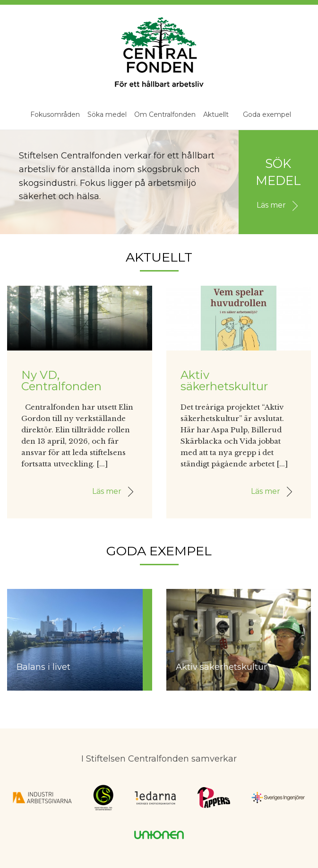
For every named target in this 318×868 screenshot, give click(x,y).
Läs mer (279, 205)
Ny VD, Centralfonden (61, 381)
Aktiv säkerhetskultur (224, 381)
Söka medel (107, 114)
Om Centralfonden (165, 114)
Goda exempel (267, 114)
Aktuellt (216, 114)
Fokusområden (55, 114)
